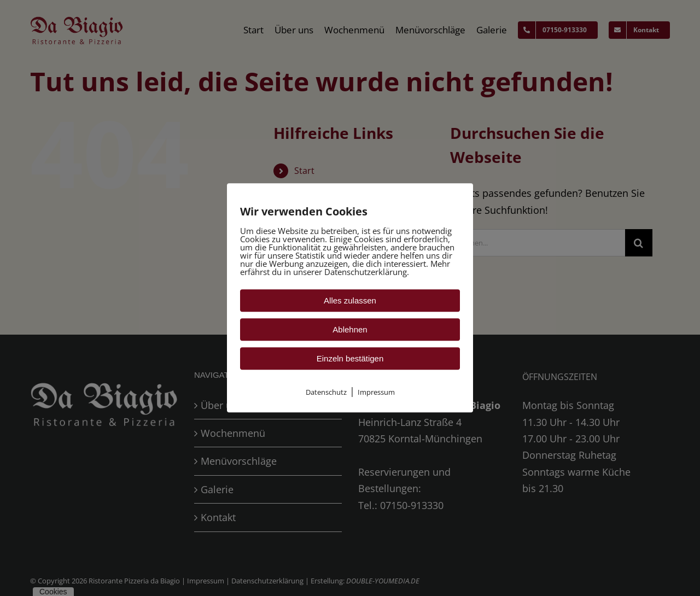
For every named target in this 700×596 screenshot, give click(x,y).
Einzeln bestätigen (350, 358)
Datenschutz (326, 392)
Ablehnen (350, 329)
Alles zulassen (350, 300)
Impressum (376, 392)
